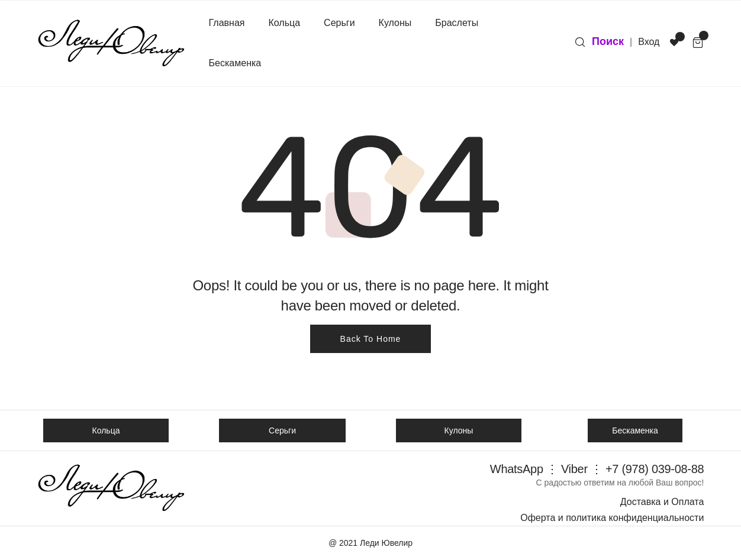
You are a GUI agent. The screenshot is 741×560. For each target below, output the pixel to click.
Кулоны (395, 23)
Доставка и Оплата (662, 502)
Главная (227, 23)
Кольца (285, 23)
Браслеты (457, 23)
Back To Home (371, 339)
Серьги (339, 23)
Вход (649, 42)
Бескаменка (235, 63)
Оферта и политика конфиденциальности (612, 518)
